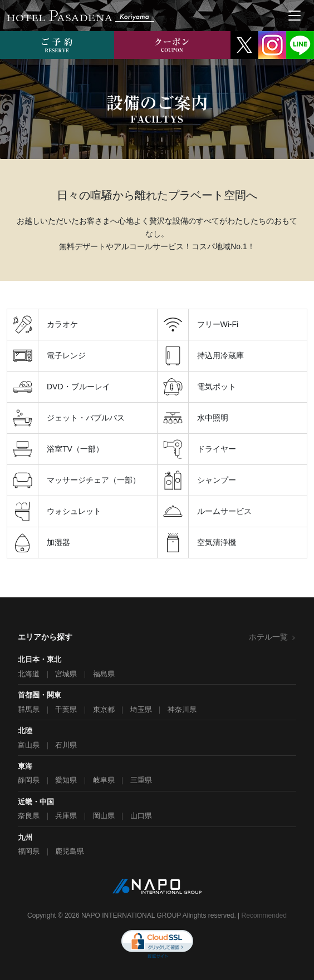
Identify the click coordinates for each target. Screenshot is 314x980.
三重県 (141, 780)
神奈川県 (182, 709)
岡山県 (104, 816)
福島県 (104, 674)
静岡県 (29, 780)
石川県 (66, 745)
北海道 (29, 674)
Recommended (264, 915)
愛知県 (66, 780)
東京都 (104, 709)
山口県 (141, 816)
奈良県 (29, 816)
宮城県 (66, 674)
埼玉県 (141, 709)
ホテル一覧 (273, 637)
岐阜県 (104, 780)
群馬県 (29, 709)
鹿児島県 (70, 851)
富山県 (29, 745)
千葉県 (66, 709)
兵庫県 (66, 816)
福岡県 (29, 851)
